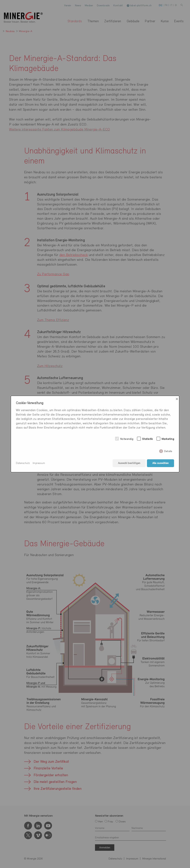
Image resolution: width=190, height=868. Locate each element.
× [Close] (177, 399)
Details (168, 451)
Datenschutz (23, 463)
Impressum (39, 463)
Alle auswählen (160, 463)
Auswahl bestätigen (129, 463)
